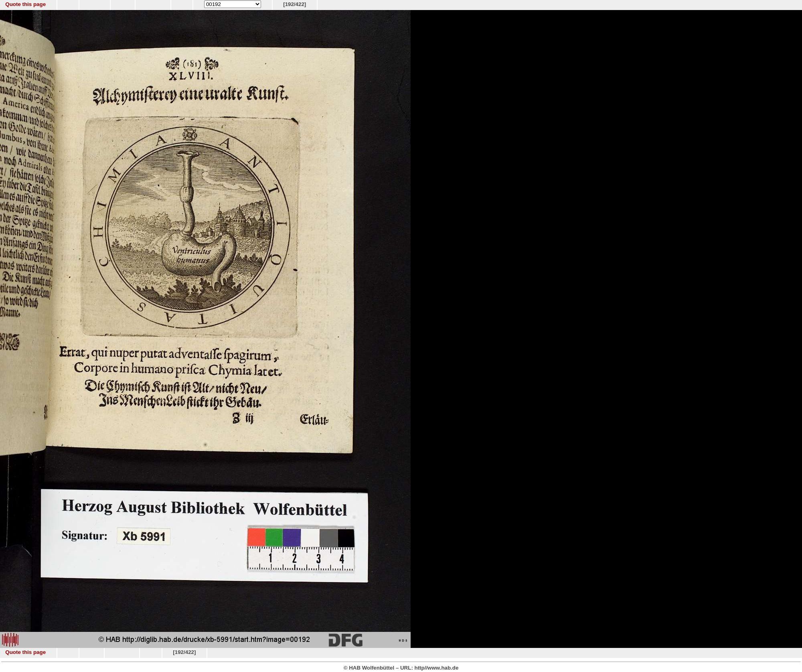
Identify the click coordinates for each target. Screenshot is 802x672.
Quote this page (25, 4)
